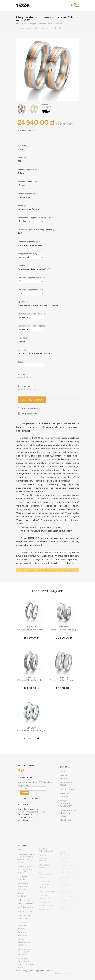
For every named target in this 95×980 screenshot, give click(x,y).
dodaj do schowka (38, 409)
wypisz (37, 807)
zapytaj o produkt (37, 414)
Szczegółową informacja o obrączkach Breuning (48, 579)
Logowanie (39, 971)
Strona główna (22, 24)
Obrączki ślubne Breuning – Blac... (31, 631)
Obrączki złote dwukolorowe (49, 24)
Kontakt (49, 971)
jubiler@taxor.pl (38, 821)
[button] (40, 221)
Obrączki (32, 24)
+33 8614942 (24, 821)
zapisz (23, 807)
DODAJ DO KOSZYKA (41, 400)
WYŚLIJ (24, 802)
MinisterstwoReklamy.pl (63, 973)
